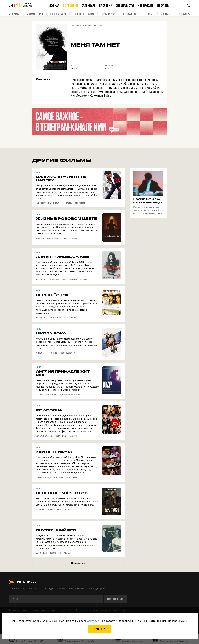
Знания (40, 395)
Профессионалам (84, 13)
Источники (70, 5)
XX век (88, 25)
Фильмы (98, 25)
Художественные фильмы (49, 203)
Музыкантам (108, 13)
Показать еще (79, 563)
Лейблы (166, 13)
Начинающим (58, 13)
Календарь (88, 5)
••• (105, 25)
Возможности (35, 13)
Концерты (185, 13)
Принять (100, 629)
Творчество (76, 25)
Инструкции (146, 5)
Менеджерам (131, 13)
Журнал (54, 5)
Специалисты (125, 5)
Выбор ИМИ (55, 509)
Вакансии (106, 5)
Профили (163, 5)
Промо (150, 13)
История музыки (70, 238)
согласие (93, 620)
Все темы (14, 13)
